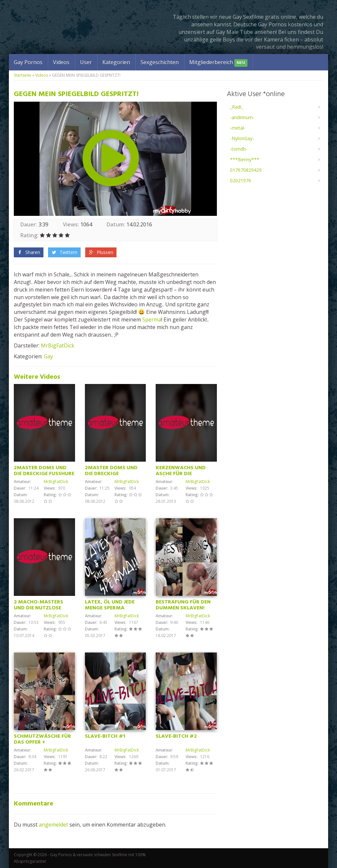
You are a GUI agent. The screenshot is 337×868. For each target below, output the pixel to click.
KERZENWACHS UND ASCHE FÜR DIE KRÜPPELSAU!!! (181, 474)
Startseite (23, 75)
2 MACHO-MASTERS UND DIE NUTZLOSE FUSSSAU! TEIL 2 (39, 608)
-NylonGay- (242, 138)
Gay (48, 356)
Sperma (152, 319)
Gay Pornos (28, 62)
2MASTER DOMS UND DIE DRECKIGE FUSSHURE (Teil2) (44, 474)
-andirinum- (242, 117)
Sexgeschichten (160, 62)
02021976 (241, 180)
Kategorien (116, 62)
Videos (61, 62)
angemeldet (53, 825)
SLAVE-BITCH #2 (176, 736)
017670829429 (246, 170)
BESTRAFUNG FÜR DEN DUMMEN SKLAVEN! (183, 605)
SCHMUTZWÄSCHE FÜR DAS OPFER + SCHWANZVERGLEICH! (42, 742)
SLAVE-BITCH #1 (105, 736)
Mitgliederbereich (218, 63)
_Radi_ (237, 107)
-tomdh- (239, 149)
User (86, 62)
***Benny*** (245, 159)
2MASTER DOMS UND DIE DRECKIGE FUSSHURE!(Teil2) (111, 474)
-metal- (238, 128)
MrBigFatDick (58, 345)
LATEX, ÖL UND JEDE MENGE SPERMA (110, 605)
